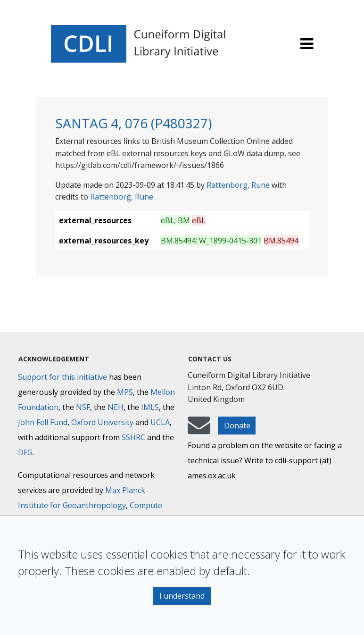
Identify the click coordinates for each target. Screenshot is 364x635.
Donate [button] (237, 426)
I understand (182, 596)
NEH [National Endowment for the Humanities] (116, 407)
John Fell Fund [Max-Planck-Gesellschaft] (43, 422)
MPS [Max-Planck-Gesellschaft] (125, 392)
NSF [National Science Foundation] (83, 407)
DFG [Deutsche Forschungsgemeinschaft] (25, 452)
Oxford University (102, 422)
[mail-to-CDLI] (199, 430)
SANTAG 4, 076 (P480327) (133, 123)
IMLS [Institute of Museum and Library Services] (150, 407)
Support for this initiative (62, 377)
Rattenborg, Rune (238, 185)
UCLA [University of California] (160, 422)
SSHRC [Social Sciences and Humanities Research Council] (133, 437)
